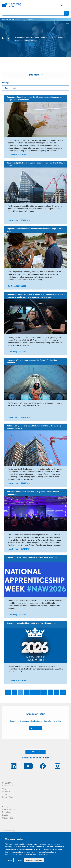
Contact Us (7, 783)
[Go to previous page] (14, 692)
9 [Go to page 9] (51, 692)
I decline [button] (19, 860)
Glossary (6, 792)
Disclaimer (7, 812)
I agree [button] (9, 860)
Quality (5, 815)
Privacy (5, 806)
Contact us (36, 752)
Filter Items (34, 75)
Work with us (8, 786)
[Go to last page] (63, 692)
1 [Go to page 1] (20, 692)
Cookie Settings (9, 809)
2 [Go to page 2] (26, 692)
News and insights (20, 20)
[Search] (66, 13)
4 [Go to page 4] (38, 692)
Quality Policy (8, 818)
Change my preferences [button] (34, 860)
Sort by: (5, 83)
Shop (4, 794)
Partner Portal (8, 797)
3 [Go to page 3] (32, 692)
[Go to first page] (8, 692)
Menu (63, 5)
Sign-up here (36, 728)
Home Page (7, 20)
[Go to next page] (57, 692)
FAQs (5, 789)
